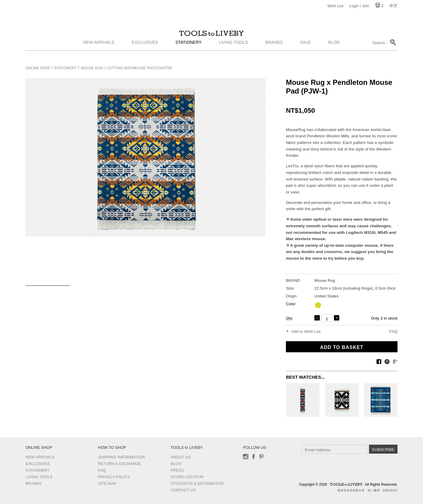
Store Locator (187, 477)
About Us (181, 457)
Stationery (189, 52)
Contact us (183, 490)
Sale (305, 52)
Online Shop (38, 68)
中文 (393, 6)
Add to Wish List (306, 332)
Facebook (253, 457)
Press (177, 470)
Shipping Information (121, 457)
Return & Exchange (120, 464)
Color (291, 304)
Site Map (107, 483)
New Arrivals (99, 52)
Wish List (336, 6)
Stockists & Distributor (197, 483)
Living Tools (234, 52)
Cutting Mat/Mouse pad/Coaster (140, 68)
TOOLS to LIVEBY (211, 38)
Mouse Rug (92, 68)
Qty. (289, 318)
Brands (274, 52)
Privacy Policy (114, 477)
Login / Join (359, 6)
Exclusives (145, 52)
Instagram (246, 457)
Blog (334, 52)
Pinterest (261, 457)
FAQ (393, 331)
